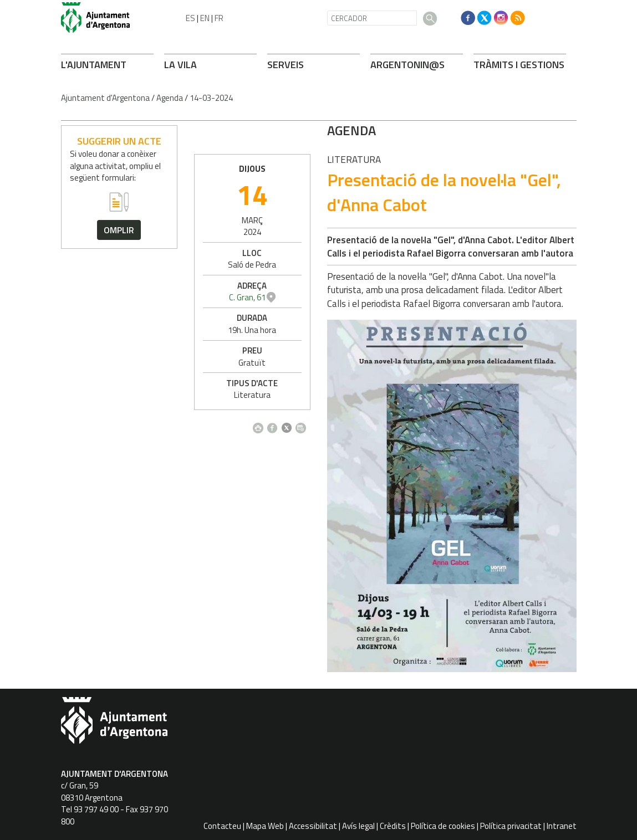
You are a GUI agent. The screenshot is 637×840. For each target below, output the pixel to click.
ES (190, 18)
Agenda (170, 98)
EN (205, 18)
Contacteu (222, 826)
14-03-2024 (211, 98)
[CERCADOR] (372, 18)
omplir (119, 230)
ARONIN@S (407, 65)
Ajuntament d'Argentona (105, 98)
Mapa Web (265, 826)
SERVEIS (286, 65)
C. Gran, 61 (513, 297)
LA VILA (180, 65)
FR (219, 18)
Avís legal (358, 826)
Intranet (562, 826)
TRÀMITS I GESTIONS (519, 65)
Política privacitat (511, 826)
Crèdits (393, 826)
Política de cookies (443, 826)
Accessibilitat (313, 826)
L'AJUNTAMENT (94, 65)
